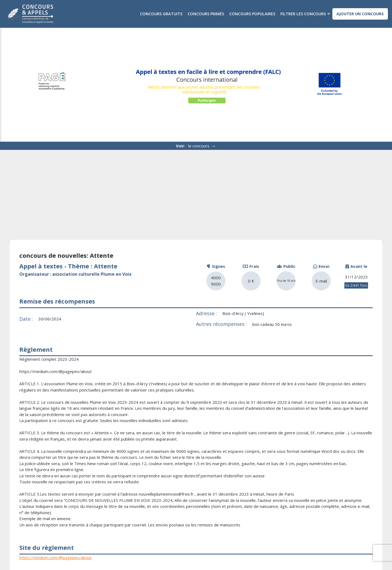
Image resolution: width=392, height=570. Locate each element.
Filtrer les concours (303, 14)
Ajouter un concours (360, 14)
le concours (202, 146)
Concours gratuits (161, 14)
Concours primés (206, 14)
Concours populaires (252, 14)
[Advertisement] (196, 191)
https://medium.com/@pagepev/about (56, 557)
